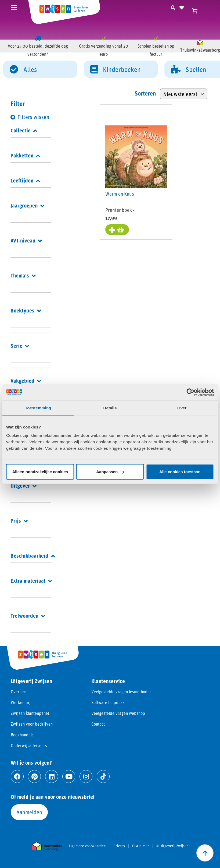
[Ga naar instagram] (86, 776)
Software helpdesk (108, 702)
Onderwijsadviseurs (29, 745)
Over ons (19, 692)
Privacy (119, 846)
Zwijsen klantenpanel (30, 713)
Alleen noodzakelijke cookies (40, 472)
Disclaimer (140, 846)
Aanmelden (29, 812)
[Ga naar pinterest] (34, 776)
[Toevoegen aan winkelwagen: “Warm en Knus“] (117, 230)
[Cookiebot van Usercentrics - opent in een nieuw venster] (190, 392)
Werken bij (21, 702)
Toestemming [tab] (38, 408)
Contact (98, 724)
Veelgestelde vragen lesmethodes (121, 692)
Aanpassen (110, 472)
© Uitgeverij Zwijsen (172, 846)
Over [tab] (182, 408)
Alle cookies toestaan (180, 472)
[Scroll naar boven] (205, 853)
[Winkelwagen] (197, 11)
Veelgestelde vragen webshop (118, 713)
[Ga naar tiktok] (103, 776)
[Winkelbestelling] (184, 94)
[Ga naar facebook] (17, 776)
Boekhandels (22, 735)
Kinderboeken (116, 69)
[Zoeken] (173, 7)
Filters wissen (33, 117)
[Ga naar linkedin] (52, 776)
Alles (23, 69)
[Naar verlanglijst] (182, 7)
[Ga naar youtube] (69, 776)
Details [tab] (110, 408)
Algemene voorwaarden (87, 846)
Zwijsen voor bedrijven (32, 724)
